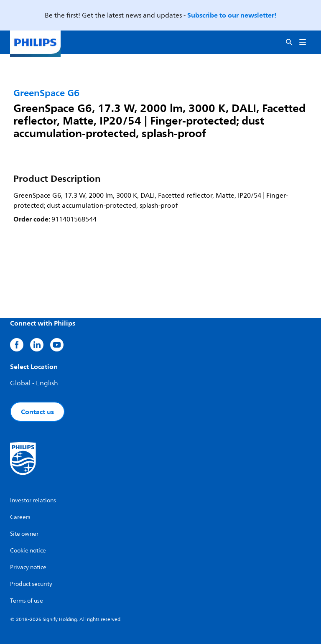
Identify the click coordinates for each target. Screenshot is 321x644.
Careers (20, 517)
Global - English (34, 383)
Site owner (24, 534)
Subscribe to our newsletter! (232, 15)
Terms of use (27, 601)
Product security (31, 584)
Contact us (37, 412)
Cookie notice (28, 551)
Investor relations (33, 500)
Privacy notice (28, 567)
